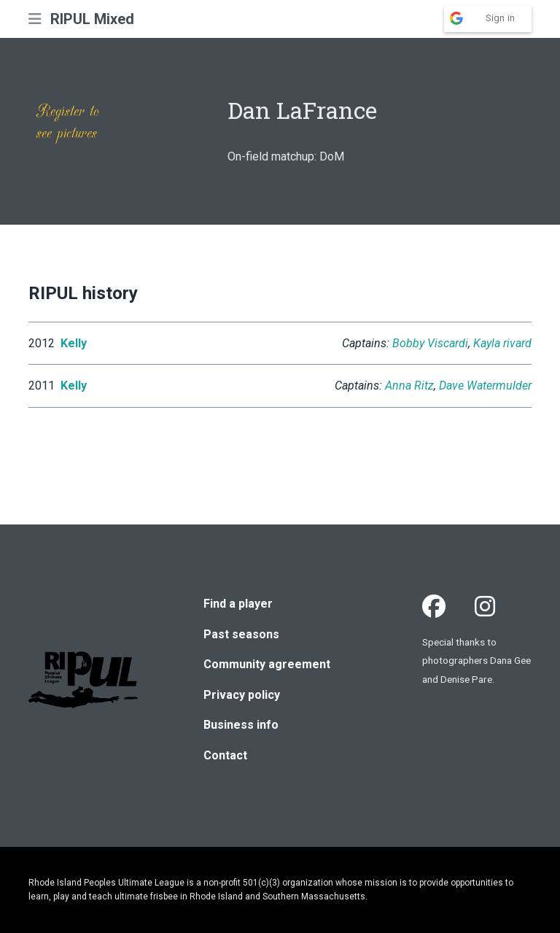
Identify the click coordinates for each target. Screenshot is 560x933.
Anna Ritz (409, 386)
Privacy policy (242, 695)
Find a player (238, 604)
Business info (241, 725)
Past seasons (241, 634)
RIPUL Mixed (92, 19)
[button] (35, 19)
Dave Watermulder (485, 386)
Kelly (74, 343)
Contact (225, 755)
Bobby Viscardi (430, 343)
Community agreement (267, 664)
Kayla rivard (502, 343)
